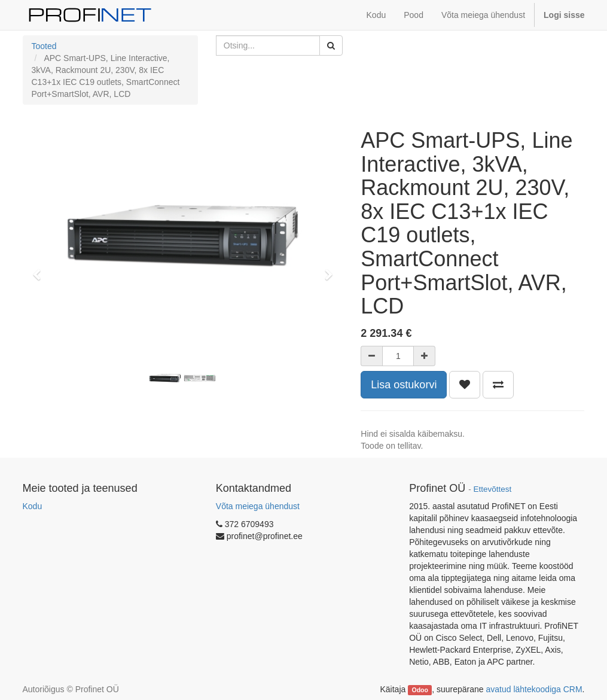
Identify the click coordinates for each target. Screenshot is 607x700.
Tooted (44, 46)
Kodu (33, 506)
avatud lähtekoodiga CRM (534, 689)
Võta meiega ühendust (258, 506)
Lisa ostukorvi (404, 385)
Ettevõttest (492, 489)
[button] (41, 269)
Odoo (420, 690)
